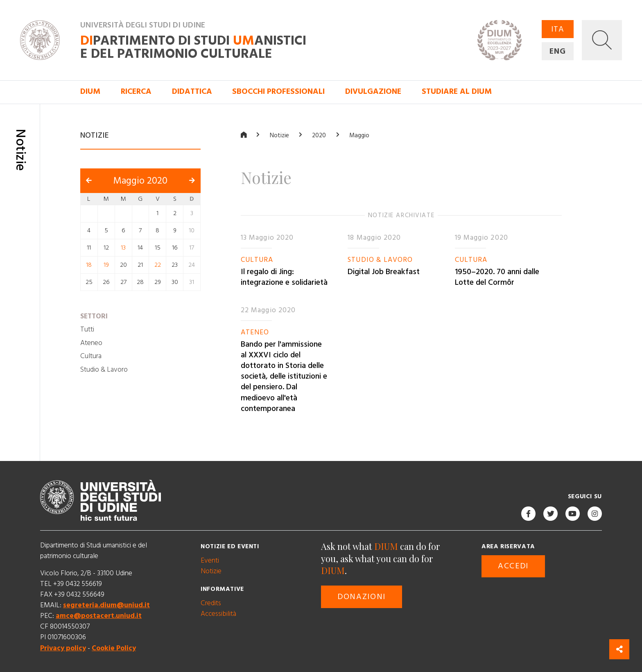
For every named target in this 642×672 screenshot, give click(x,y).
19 (106, 265)
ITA (558, 29)
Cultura (91, 356)
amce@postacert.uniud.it (99, 616)
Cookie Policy (114, 648)
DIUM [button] (90, 92)
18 (89, 265)
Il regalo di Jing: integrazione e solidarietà (284, 277)
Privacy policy (63, 648)
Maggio (359, 135)
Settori (94, 316)
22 (158, 265)
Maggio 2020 (140, 180)
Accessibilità (218, 613)
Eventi (210, 560)
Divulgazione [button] (373, 92)
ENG (558, 51)
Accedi (513, 566)
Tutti (87, 329)
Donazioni (362, 597)
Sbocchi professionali (278, 92)
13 (123, 248)
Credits (211, 603)
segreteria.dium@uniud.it (106, 605)
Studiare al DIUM (457, 92)
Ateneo (91, 343)
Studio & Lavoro (104, 369)
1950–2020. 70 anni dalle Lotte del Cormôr (497, 277)
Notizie (279, 135)
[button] (602, 40)
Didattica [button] (192, 92)
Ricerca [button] (136, 92)
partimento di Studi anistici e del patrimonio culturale (193, 47)
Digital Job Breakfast (384, 272)
